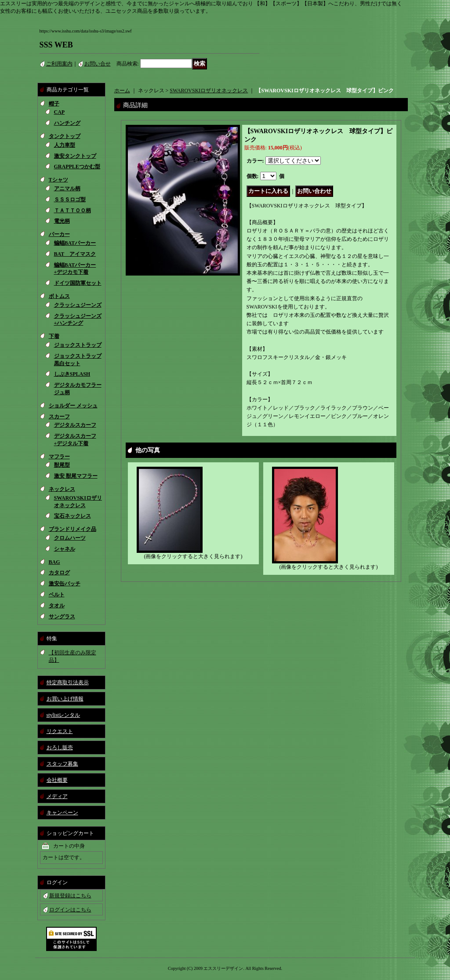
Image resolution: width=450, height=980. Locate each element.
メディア (57, 796)
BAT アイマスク (75, 254)
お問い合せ (98, 64)
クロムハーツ (70, 538)
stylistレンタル (64, 715)
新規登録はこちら (70, 896)
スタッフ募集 (62, 764)
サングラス (62, 617)
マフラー (59, 457)
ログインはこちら (70, 910)
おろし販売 (60, 748)
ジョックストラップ (78, 345)
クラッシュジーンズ (78, 305)
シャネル (65, 549)
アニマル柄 (67, 189)
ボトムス (59, 296)
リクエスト (60, 731)
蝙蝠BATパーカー (75, 243)
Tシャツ (58, 180)
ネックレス (62, 489)
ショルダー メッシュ (73, 406)
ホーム (122, 91)
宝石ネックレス (73, 516)
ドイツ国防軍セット (78, 283)
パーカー (59, 234)
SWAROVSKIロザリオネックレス (209, 91)
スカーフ (59, 417)
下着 (54, 336)
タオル (57, 606)
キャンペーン (62, 813)
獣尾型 (62, 465)
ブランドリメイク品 (73, 529)
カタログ (59, 573)
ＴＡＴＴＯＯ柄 (73, 211)
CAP (60, 112)
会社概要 (57, 780)
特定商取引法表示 (68, 682)
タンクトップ (65, 136)
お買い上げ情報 (65, 699)
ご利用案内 (59, 64)
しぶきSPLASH (72, 374)
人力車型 (65, 145)
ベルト (57, 595)
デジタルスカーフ (75, 425)
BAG (54, 562)
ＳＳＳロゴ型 (70, 200)
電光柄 (62, 221)
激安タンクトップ (75, 156)
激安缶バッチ (65, 584)
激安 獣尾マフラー (76, 476)
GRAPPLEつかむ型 (77, 167)
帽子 (54, 104)
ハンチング (67, 123)
